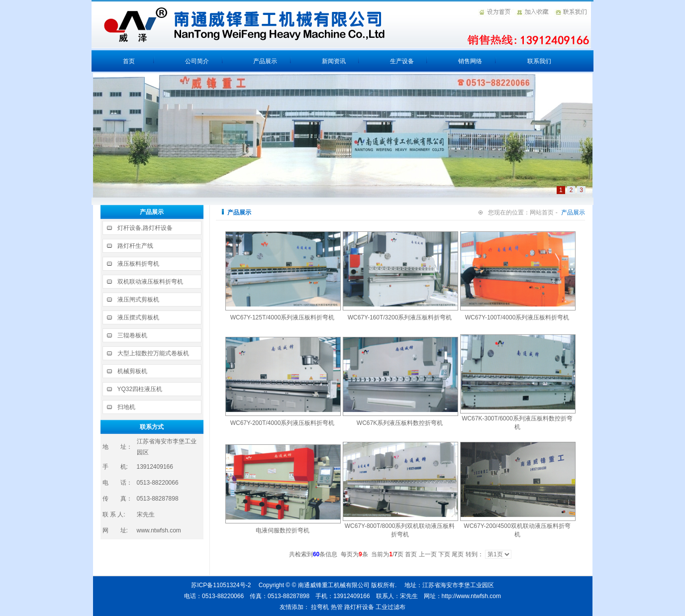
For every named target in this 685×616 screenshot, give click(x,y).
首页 (129, 61)
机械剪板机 (132, 371)
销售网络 (470, 61)
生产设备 (402, 61)
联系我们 (539, 61)
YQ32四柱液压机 (140, 389)
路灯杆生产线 (135, 246)
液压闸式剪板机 (138, 300)
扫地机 (126, 407)
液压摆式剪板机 (138, 317)
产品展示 (265, 61)
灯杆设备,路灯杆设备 (145, 228)
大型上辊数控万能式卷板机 (153, 353)
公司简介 (197, 61)
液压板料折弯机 (138, 264)
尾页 (458, 554)
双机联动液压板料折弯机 (150, 282)
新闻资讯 (334, 61)
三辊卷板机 (132, 335)
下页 (444, 554)
